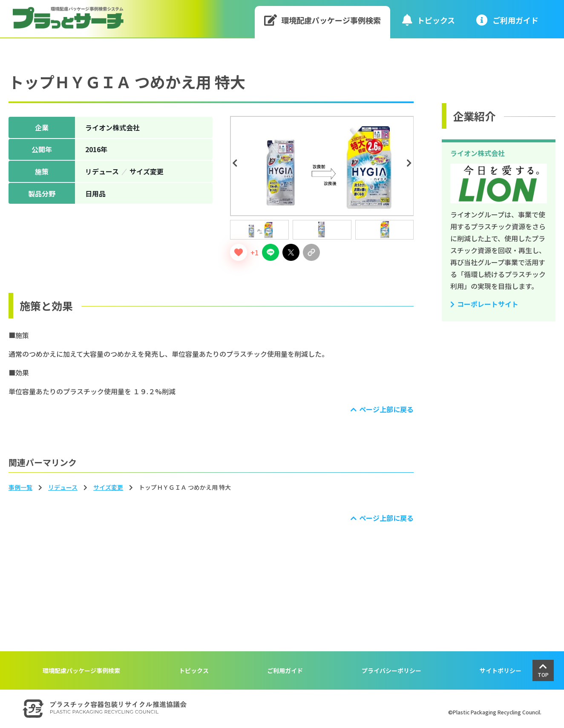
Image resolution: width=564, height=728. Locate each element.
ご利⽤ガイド (507, 20)
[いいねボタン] (239, 252)
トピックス (429, 20)
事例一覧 (20, 487)
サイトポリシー (501, 670)
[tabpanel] (322, 166)
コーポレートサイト (488, 304)
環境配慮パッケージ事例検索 (323, 20)
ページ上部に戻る (386, 409)
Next (410, 163)
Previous (236, 163)
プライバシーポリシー (391, 670)
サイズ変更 (108, 487)
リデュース (63, 487)
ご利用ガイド (285, 670)
